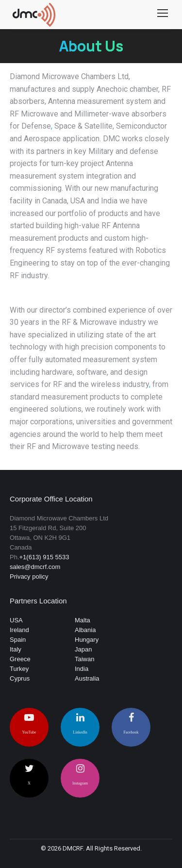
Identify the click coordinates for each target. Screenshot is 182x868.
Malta (83, 620)
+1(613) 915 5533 (44, 557)
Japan (83, 649)
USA (16, 620)
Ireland (19, 630)
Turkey (19, 669)
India (82, 669)
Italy (16, 649)
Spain (18, 640)
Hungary (87, 640)
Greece (20, 659)
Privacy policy (29, 576)
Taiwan (84, 659)
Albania (85, 630)
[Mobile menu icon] (163, 15)
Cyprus (20, 678)
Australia (87, 678)
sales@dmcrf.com (35, 567)
